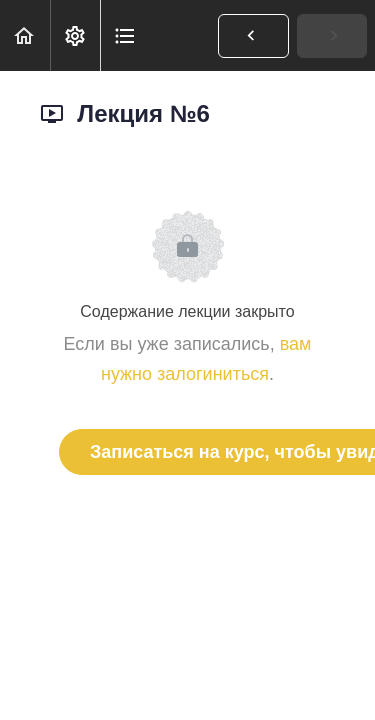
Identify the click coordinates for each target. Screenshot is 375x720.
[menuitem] (75, 35)
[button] (25, 35)
